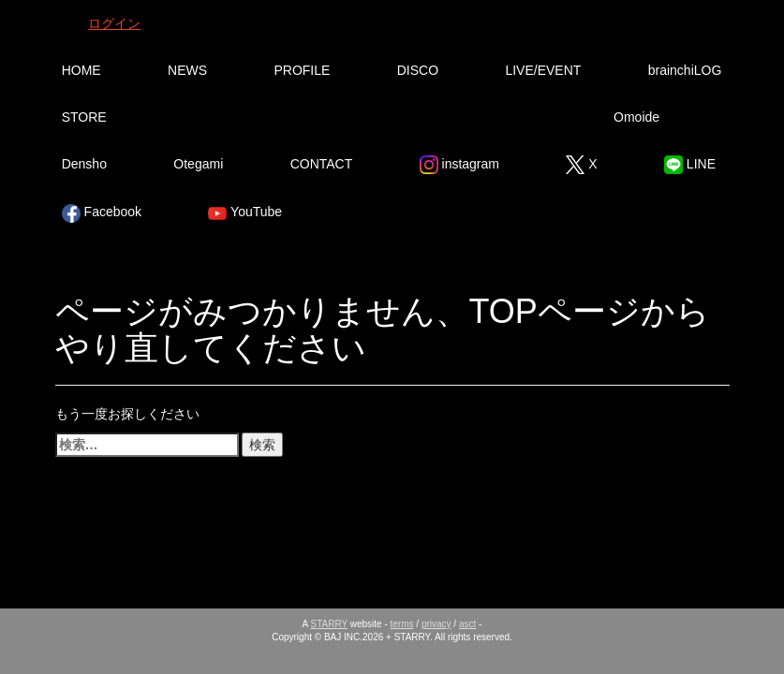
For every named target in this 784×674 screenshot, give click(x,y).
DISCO (418, 70)
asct (467, 624)
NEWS (187, 70)
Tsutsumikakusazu (458, 117)
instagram (459, 165)
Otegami (198, 164)
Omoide (636, 117)
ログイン (114, 23)
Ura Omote (238, 117)
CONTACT (322, 164)
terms (402, 624)
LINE (690, 165)
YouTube (245, 213)
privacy (436, 624)
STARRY (329, 624)
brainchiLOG (685, 70)
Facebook (102, 213)
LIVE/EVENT (543, 70)
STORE (84, 117)
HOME (81, 70)
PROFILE (302, 70)
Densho (84, 164)
